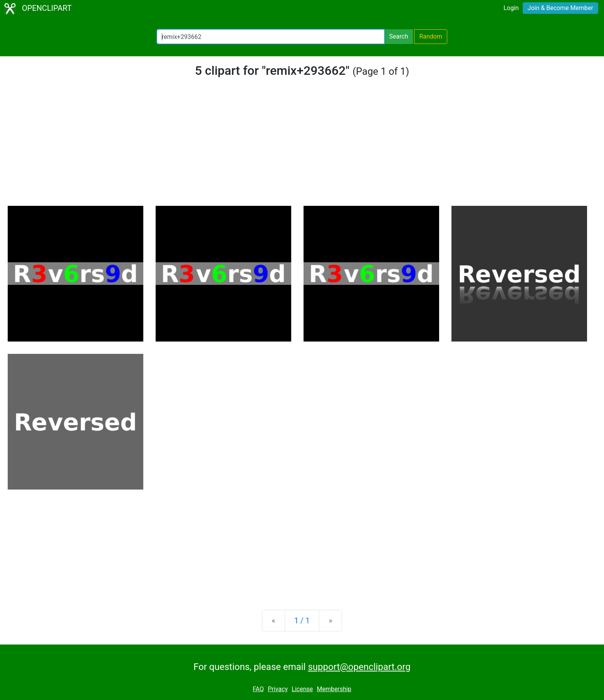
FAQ (258, 689)
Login (511, 8)
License (302, 689)
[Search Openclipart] (271, 37)
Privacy (278, 689)
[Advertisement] (302, 148)
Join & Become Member (560, 8)
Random (431, 36)
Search (398, 36)
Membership (334, 689)
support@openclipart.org (359, 667)
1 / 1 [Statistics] (302, 621)
